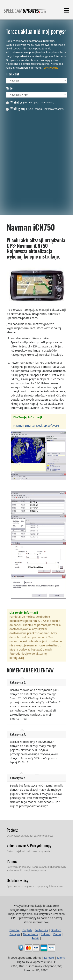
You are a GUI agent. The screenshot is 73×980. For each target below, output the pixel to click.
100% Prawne (50, 68)
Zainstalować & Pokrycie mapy (29, 846)
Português (41, 930)
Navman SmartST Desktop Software (36, 426)
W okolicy (30, 102)
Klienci (61, 958)
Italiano (46, 934)
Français (15, 934)
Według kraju (35, 109)
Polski (35, 938)
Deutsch (56, 930)
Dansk (57, 934)
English (27, 930)
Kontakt (49, 958)
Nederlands (30, 934)
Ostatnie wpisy (18, 880)
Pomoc (12, 861)
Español (15, 930)
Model (10, 88)
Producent (12, 74)
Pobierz (12, 830)
